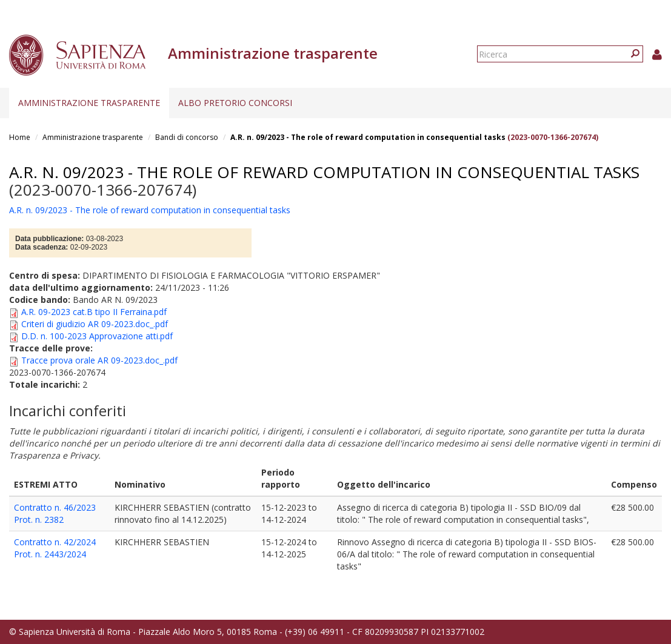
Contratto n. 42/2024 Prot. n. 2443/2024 (55, 548)
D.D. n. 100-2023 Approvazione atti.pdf (97, 336)
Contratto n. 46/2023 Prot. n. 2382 (55, 513)
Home (20, 137)
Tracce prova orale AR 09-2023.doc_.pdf (99, 360)
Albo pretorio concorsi (235, 103)
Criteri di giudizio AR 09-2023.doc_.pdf (95, 324)
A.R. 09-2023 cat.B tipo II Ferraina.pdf (94, 312)
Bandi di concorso (187, 137)
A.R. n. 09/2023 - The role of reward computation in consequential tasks (368, 137)
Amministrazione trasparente (89, 103)
